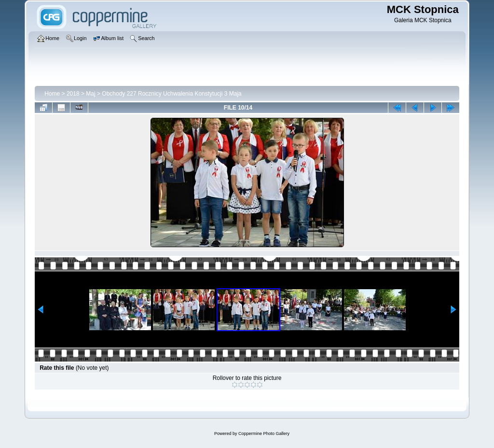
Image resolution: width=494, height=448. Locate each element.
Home (52, 94)
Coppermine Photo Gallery (264, 434)
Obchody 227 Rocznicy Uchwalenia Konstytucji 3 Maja (172, 94)
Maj (90, 94)
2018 (73, 94)
